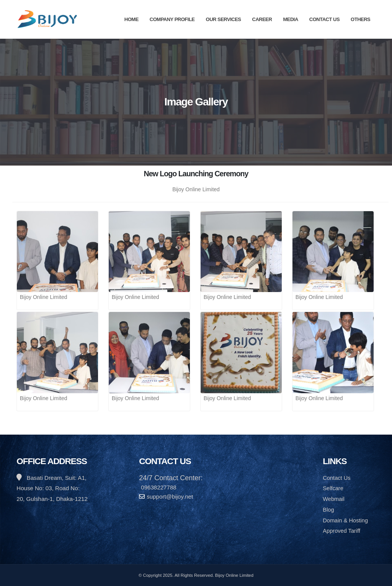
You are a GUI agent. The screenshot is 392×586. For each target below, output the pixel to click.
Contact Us (324, 19)
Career (262, 19)
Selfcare (333, 488)
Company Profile (172, 19)
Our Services (224, 19)
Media (290, 19)
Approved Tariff (342, 531)
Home (131, 19)
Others (360, 19)
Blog (328, 510)
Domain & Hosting (346, 520)
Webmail (334, 499)
